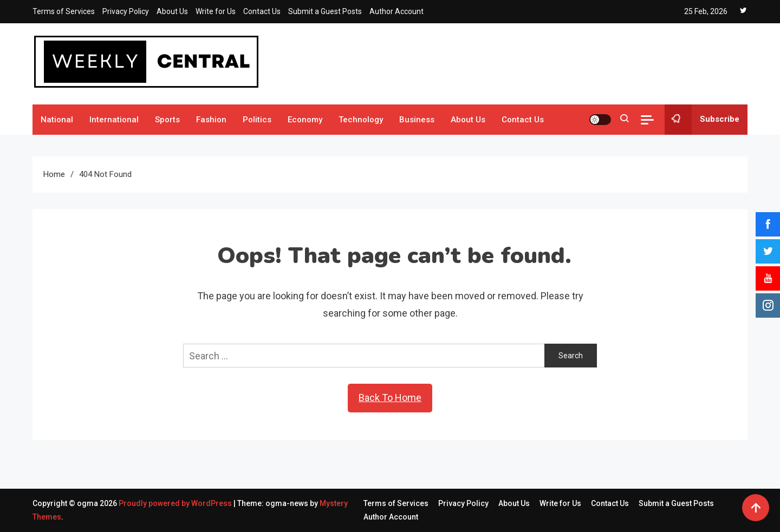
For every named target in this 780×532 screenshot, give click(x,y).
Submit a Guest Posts (325, 11)
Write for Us (216, 11)
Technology (361, 120)
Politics (257, 120)
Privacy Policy (126, 11)
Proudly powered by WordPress (176, 503)
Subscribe (702, 120)
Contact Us (262, 11)
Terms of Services (64, 11)
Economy (305, 120)
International (114, 120)
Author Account (396, 11)
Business (417, 120)
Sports (167, 120)
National (57, 120)
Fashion (211, 120)
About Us (172, 11)
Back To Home (390, 398)
